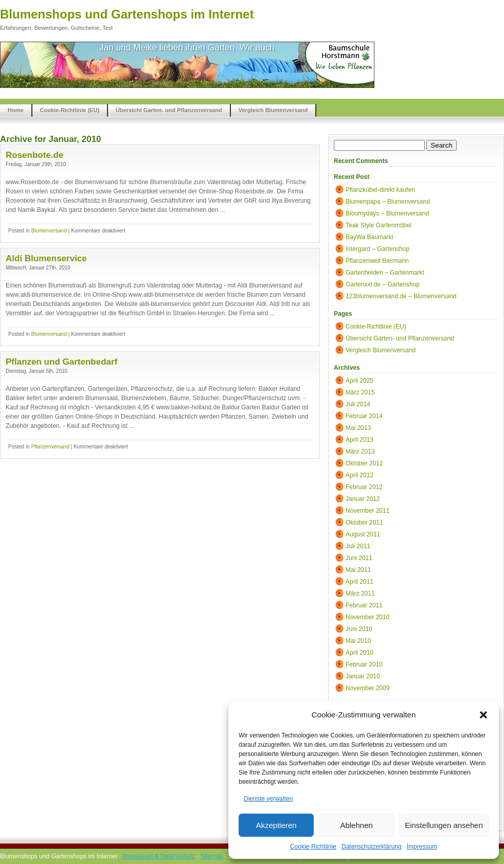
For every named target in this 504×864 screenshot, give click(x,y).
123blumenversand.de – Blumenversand (401, 296)
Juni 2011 (359, 558)
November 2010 (367, 617)
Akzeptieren (276, 825)
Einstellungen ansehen (444, 825)
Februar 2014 (364, 416)
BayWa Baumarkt (370, 237)
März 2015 (360, 392)
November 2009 (367, 688)
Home (16, 110)
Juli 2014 (358, 404)
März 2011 (360, 593)
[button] (483, 715)
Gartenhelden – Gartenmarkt (385, 273)
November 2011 (367, 511)
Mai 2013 (358, 428)
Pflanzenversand (50, 447)
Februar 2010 (364, 664)
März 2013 (360, 452)
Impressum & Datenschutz (159, 856)
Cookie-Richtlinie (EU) (70, 110)
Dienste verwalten (268, 799)
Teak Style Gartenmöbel (379, 225)
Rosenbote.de (34, 155)
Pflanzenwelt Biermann (377, 261)
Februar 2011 (364, 605)
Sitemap (211, 856)
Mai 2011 (358, 570)
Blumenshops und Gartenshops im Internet (127, 14)
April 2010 (359, 653)
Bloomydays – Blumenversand (387, 213)
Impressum (422, 847)
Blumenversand (49, 231)
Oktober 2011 (364, 523)
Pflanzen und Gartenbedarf (61, 362)
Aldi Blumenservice (46, 258)
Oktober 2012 (364, 463)
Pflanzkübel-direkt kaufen (380, 190)
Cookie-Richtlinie (313, 847)
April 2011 (359, 582)
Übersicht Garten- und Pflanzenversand (169, 110)
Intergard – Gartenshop (377, 249)
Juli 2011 (358, 546)
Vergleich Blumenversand (273, 110)
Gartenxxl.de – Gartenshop (383, 284)
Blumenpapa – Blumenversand (388, 202)
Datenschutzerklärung (372, 847)
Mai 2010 (358, 641)
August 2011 (363, 534)
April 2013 (359, 440)
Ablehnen (356, 825)
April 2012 (359, 475)
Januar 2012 (363, 499)
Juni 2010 (359, 629)
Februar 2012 (364, 487)
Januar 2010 (363, 676)
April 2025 (359, 381)
